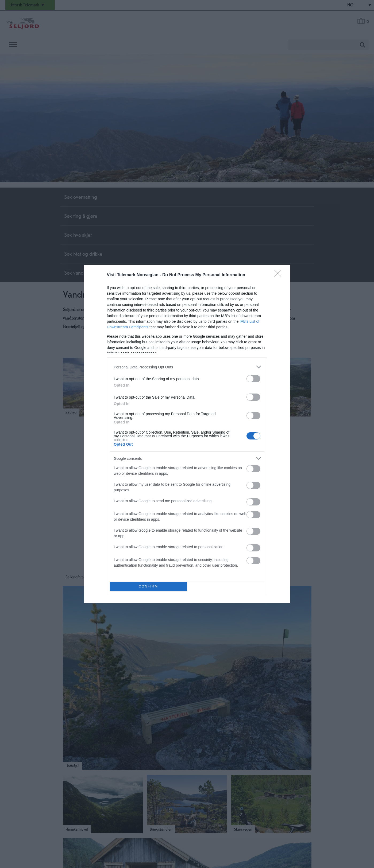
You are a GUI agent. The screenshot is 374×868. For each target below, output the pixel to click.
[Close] (280, 275)
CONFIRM (149, 587)
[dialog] (187, 434)
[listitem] (187, 367)
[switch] (253, 379)
